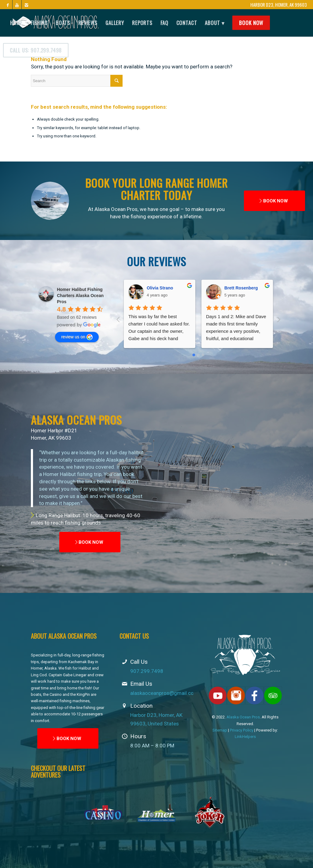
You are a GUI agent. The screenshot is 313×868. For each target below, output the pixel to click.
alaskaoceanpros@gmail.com (164, 693)
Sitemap (220, 730)
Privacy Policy (242, 730)
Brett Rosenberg (241, 288)
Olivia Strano (160, 288)
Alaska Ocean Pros (243, 717)
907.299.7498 (147, 671)
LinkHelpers (245, 737)
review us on (77, 337)
